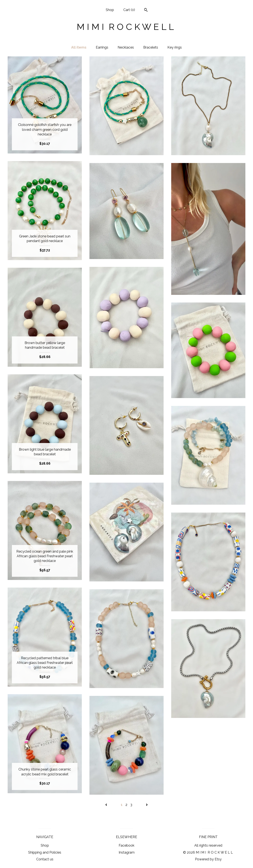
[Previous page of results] (107, 805)
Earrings (102, 47)
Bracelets (151, 47)
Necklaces (126, 47)
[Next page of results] (147, 805)
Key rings (175, 47)
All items (79, 47)
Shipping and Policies (45, 852)
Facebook (126, 845)
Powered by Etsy (208, 859)
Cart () (129, 10)
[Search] (146, 10)
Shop (110, 10)
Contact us (45, 859)
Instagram (127, 852)
